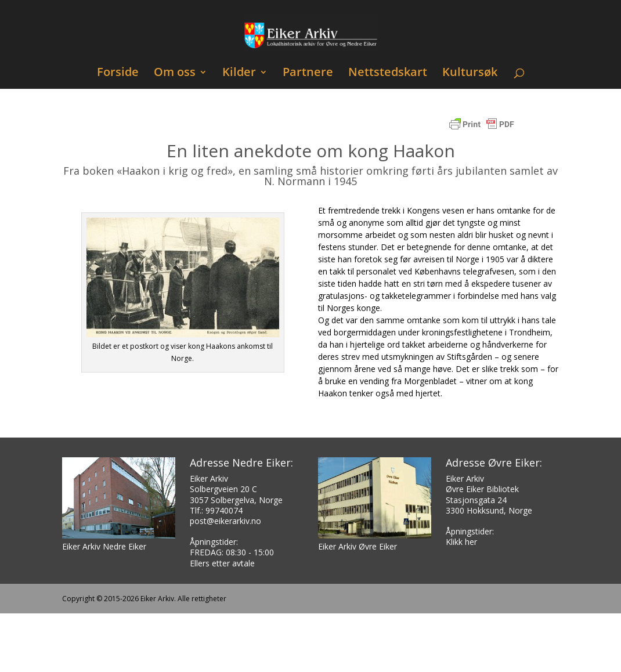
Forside (118, 73)
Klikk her (461, 542)
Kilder (239, 73)
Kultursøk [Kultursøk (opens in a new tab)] (470, 73)
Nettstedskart (388, 73)
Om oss (175, 73)
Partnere (308, 73)
